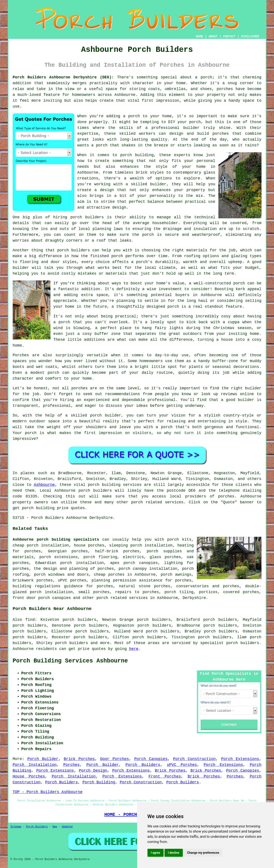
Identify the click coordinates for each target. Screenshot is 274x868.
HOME (199, 36)
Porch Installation (35, 765)
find (30, 620)
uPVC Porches (182, 765)
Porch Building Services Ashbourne (70, 661)
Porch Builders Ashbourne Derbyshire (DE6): (63, 77)
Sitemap (16, 827)
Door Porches (115, 759)
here (134, 649)
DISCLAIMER (250, 36)
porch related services (122, 598)
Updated (67, 827)
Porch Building (99, 782)
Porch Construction (194, 759)
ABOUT (213, 36)
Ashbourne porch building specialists (56, 540)
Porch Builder (43, 759)
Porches (72, 765)
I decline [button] (174, 853)
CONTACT (229, 36)
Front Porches (165, 776)
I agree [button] (156, 853)
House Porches (29, 776)
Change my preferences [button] (203, 853)
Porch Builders (143, 765)
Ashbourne (44, 485)
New (55, 827)
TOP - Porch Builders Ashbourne (48, 792)
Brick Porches (79, 759)
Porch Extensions (240, 759)
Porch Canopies (151, 759)
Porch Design (93, 771)
